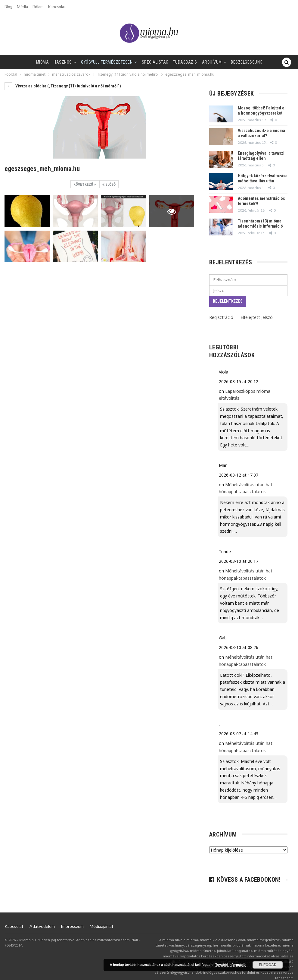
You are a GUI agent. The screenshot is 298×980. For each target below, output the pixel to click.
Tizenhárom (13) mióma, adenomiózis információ (260, 224)
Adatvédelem (42, 926)
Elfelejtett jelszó (257, 317)
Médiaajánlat (102, 926)
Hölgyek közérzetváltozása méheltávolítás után (263, 178)
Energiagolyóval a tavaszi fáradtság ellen (261, 156)
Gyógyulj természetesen (93, 62)
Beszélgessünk (238, 62)
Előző (109, 184)
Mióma (26, 62)
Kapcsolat (57, 7)
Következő (85, 184)
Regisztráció (221, 317)
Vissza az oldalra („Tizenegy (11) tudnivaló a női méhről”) (63, 86)
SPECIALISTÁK (142, 62)
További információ (230, 965)
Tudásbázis (174, 62)
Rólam (38, 7)
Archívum (202, 62)
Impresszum (72, 926)
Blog (8, 7)
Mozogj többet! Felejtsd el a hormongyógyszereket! (262, 110)
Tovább (266, 62)
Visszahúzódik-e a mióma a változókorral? (261, 133)
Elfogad (268, 965)
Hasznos (48, 62)
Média (22, 7)
